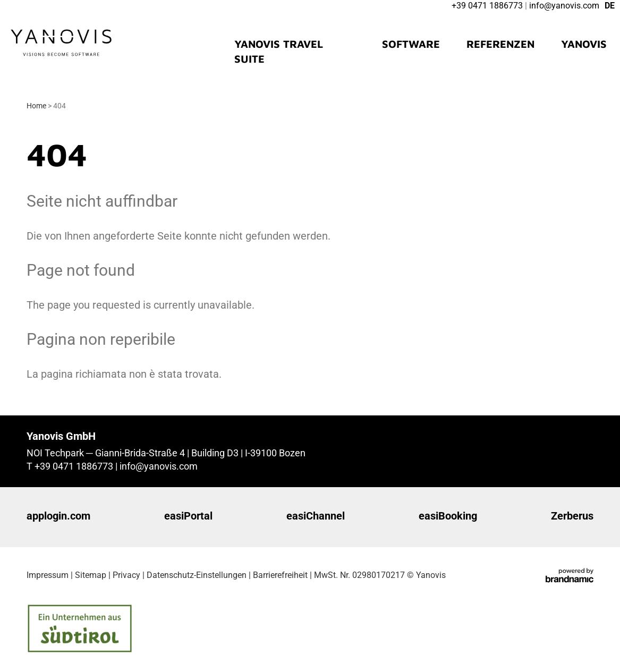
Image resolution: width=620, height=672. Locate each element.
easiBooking (448, 516)
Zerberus (572, 516)
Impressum (48, 575)
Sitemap (91, 575)
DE (610, 6)
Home (37, 106)
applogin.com (58, 516)
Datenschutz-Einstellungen (197, 575)
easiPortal (188, 516)
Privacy (126, 575)
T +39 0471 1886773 (71, 466)
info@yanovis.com (159, 466)
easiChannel (316, 516)
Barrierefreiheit (280, 575)
